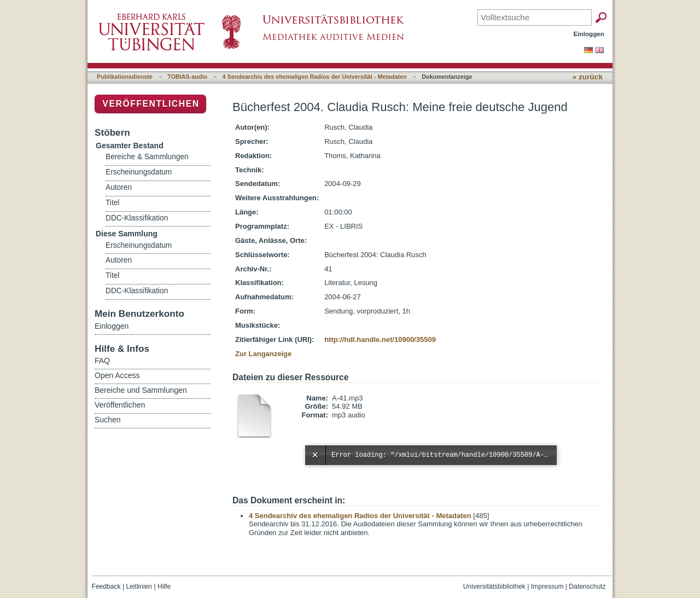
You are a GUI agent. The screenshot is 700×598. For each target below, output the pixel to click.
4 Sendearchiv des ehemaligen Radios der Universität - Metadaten (315, 77)
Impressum (547, 587)
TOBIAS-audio (187, 77)
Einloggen (589, 34)
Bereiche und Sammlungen (141, 390)
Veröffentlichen (151, 104)
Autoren (119, 187)
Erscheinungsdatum (139, 172)
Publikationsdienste (125, 77)
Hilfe (164, 587)
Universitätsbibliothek (494, 587)
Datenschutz (587, 587)
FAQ (102, 361)
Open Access (117, 375)
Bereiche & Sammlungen (147, 157)
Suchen (107, 420)
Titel (112, 203)
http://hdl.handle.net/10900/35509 (380, 339)
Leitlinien (139, 587)
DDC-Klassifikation (137, 218)
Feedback (106, 587)
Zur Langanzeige (263, 354)
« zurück (588, 77)
